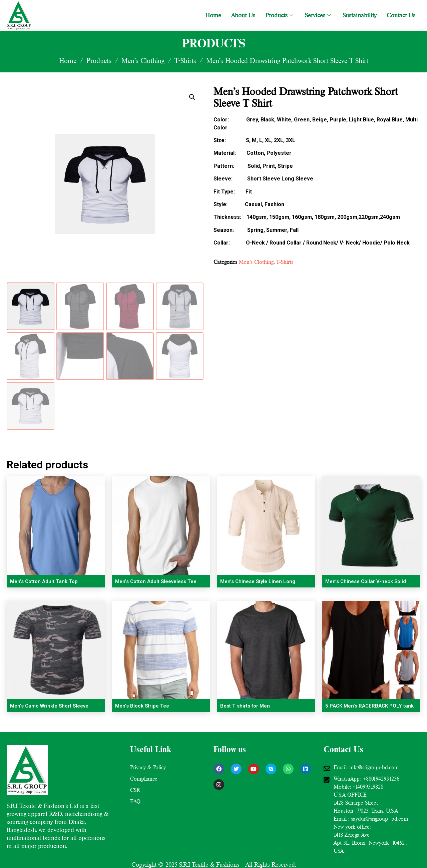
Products (280, 15)
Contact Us (401, 15)
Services (319, 15)
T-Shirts (185, 61)
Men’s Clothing (143, 61)
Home (213, 15)
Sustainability (360, 15)
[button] (192, 97)
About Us (243, 15)
